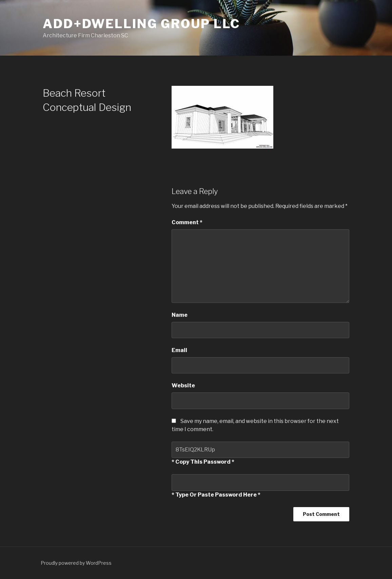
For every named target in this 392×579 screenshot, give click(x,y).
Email (179, 350)
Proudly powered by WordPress (76, 563)
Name (180, 315)
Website (183, 385)
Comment (187, 222)
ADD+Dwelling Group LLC (141, 24)
